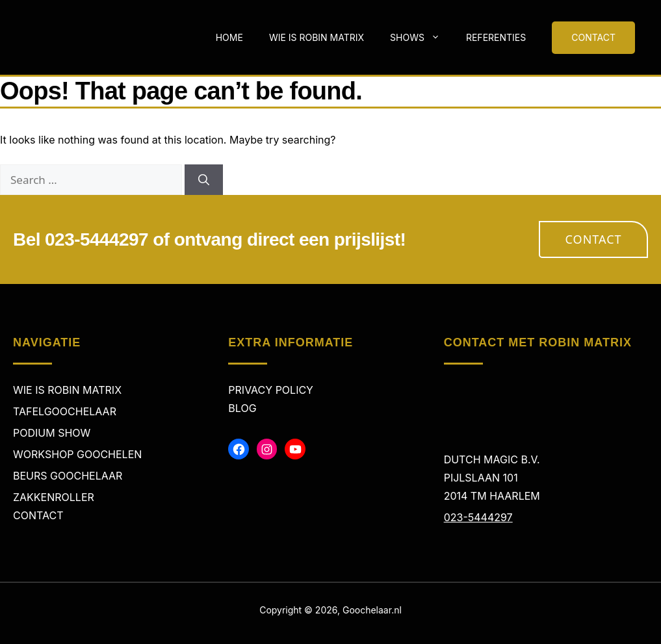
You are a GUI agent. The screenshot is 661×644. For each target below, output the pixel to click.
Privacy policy (271, 390)
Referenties (496, 37)
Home (229, 37)
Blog (242, 408)
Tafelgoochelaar (65, 411)
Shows (421, 38)
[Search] (204, 180)
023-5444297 (478, 517)
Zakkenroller (54, 497)
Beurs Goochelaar (68, 476)
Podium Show (52, 433)
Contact (594, 239)
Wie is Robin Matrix (317, 37)
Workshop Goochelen (77, 454)
